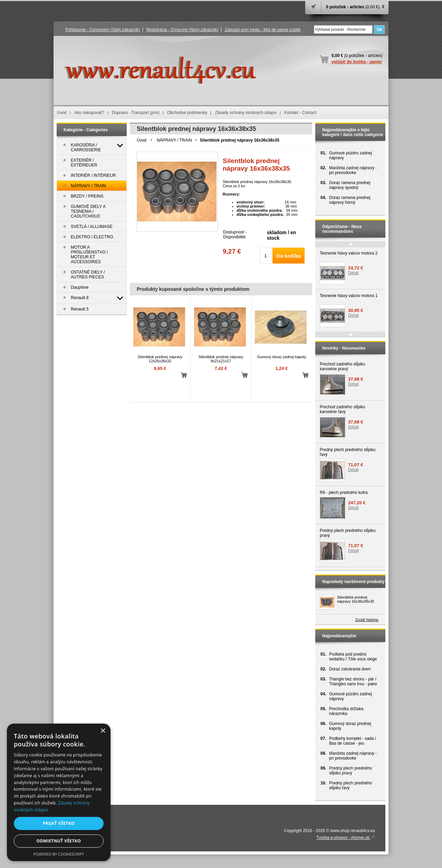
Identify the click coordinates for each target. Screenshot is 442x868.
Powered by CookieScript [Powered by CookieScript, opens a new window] (59, 854)
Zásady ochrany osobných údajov (246, 113)
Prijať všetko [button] (59, 823)
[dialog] (59, 792)
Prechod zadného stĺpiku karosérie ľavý (342, 409)
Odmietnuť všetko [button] (59, 841)
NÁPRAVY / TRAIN (174, 140)
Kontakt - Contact (300, 113)
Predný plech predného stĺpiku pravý (348, 533)
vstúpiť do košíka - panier (357, 62)
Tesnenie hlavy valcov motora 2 (349, 253)
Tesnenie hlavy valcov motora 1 (349, 296)
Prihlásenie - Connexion (103, 30)
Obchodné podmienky (187, 113)
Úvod (62, 113)
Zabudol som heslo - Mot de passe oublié (263, 30)
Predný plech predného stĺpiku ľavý (348, 452)
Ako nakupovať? (89, 113)
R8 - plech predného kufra (344, 493)
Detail (353, 273)
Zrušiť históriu (367, 620)
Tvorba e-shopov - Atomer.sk (346, 838)
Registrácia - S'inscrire (182, 30)
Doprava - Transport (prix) (136, 113)
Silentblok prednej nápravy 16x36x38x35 (356, 599)
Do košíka (289, 256)
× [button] (103, 731)
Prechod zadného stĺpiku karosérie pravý (342, 366)
